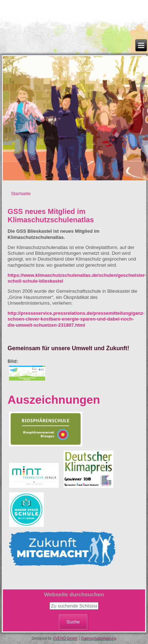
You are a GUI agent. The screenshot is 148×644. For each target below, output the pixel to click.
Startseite (21, 194)
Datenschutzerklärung (99, 638)
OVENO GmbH (65, 638)
